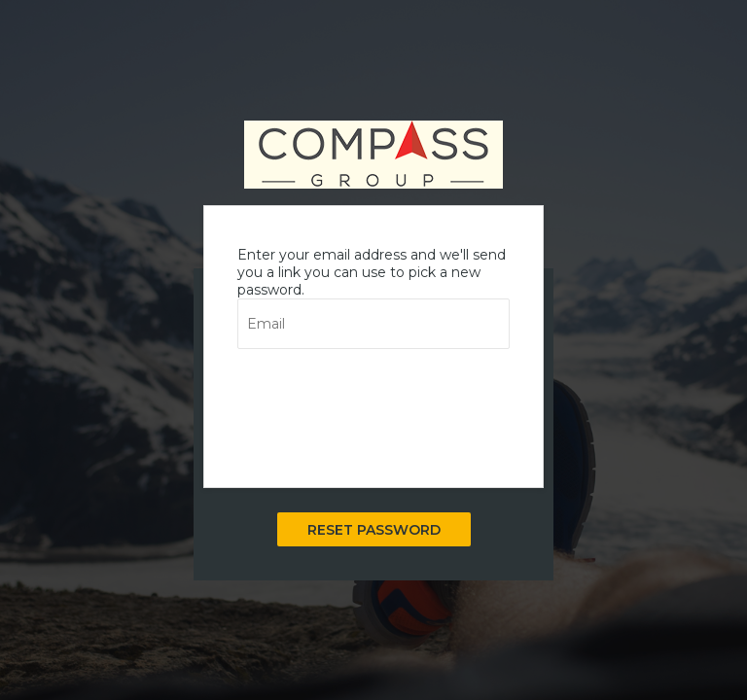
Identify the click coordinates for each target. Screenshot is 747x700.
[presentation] (385, 409)
